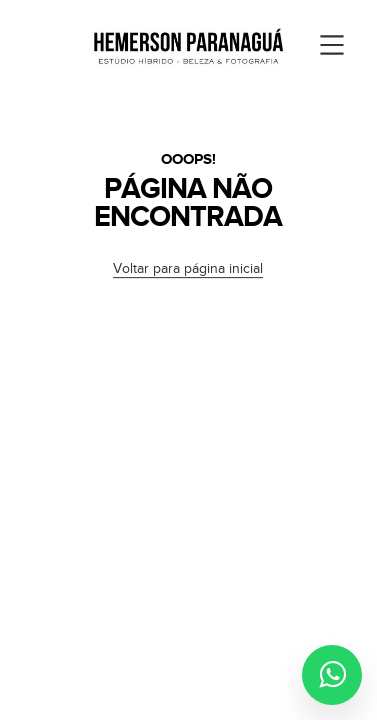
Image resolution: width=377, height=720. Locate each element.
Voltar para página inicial (188, 269)
